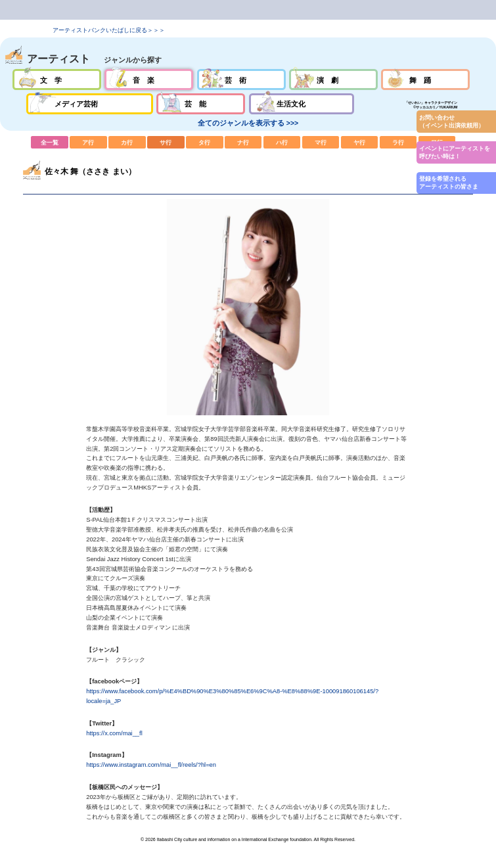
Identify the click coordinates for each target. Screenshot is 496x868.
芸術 (241, 80)
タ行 (205, 142)
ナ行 (243, 142)
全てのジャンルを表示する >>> (248, 123)
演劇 (333, 80)
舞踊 (425, 80)
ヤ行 (360, 142)
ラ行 (398, 142)
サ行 (166, 142)
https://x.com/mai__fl (114, 733)
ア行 (88, 142)
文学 (57, 80)
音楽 (149, 80)
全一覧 (50, 142)
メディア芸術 (89, 104)
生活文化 (302, 104)
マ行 (321, 142)
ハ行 (282, 142)
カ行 (127, 142)
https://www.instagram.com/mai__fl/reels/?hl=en (151, 765)
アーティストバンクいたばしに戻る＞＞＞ (109, 30)
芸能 (201, 104)
